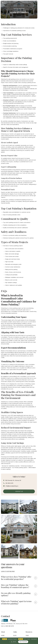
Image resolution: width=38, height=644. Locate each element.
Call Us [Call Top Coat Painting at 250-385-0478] (14, 642)
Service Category (19, 9)
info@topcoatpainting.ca (12, 486)
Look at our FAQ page (8, 575)
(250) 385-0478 (10, 630)
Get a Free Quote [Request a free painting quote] (23, 642)
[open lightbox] (10, 510)
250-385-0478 (9, 483)
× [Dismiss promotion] (36, 639)
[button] (3, 3)
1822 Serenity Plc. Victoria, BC (13, 480)
